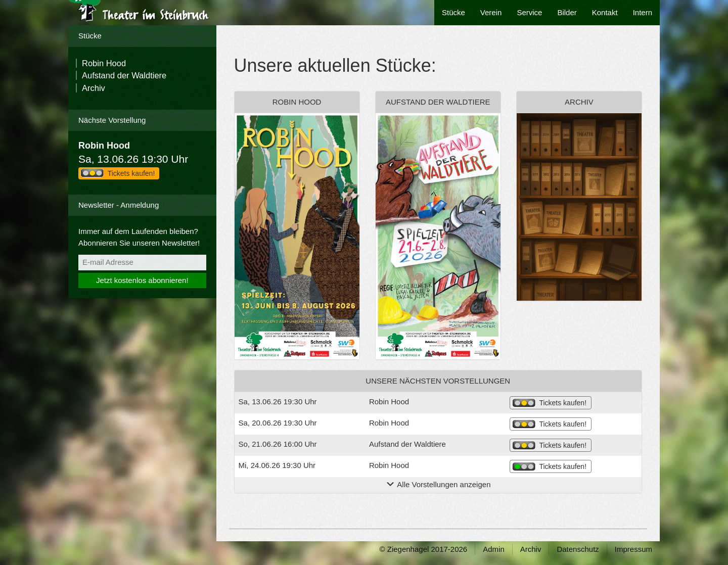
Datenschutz (578, 549)
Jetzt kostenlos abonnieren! (142, 280)
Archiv (94, 88)
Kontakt (605, 12)
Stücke (453, 12)
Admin (494, 549)
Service (529, 12)
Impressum (633, 549)
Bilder (567, 12)
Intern (643, 12)
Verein (491, 12)
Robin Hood (104, 63)
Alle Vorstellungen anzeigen (438, 484)
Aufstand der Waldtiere (124, 75)
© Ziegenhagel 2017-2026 (424, 549)
